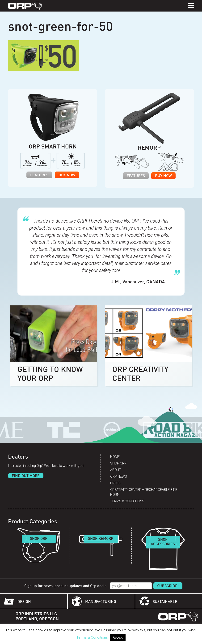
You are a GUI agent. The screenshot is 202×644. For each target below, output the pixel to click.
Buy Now (67, 175)
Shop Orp (118, 463)
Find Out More (26, 476)
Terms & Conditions (127, 501)
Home (115, 457)
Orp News (119, 476)
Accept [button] (118, 638)
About (116, 470)
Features (39, 175)
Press (115, 483)
